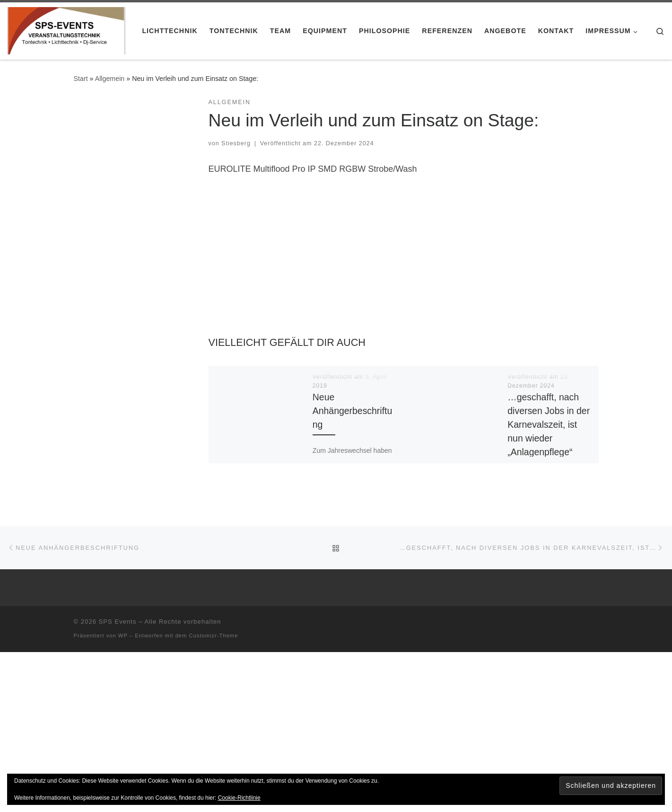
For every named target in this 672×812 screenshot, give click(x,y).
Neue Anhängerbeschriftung (352, 411)
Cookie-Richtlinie (239, 798)
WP (123, 635)
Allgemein (110, 79)
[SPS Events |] (66, 30)
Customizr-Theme (214, 635)
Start (81, 79)
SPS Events (118, 622)
